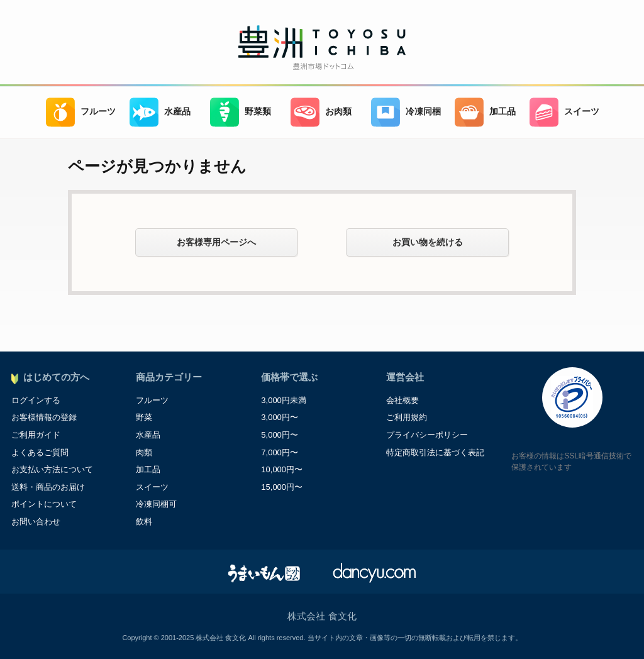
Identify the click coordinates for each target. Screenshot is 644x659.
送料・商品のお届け (48, 487)
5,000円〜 (280, 435)
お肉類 (321, 112)
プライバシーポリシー (427, 435)
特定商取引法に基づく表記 (435, 452)
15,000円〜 (282, 487)
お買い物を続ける (428, 242)
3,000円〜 (280, 417)
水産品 (160, 112)
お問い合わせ (36, 522)
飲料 (144, 522)
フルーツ (81, 112)
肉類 (144, 452)
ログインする (36, 400)
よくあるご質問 (40, 452)
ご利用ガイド (36, 435)
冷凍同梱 (406, 112)
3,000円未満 (284, 400)
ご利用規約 (407, 417)
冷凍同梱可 (156, 504)
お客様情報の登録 (44, 417)
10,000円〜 (282, 469)
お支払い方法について (52, 469)
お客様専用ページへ (216, 242)
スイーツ (564, 112)
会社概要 (402, 400)
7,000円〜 (280, 452)
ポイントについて (44, 504)
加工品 (485, 112)
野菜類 (241, 112)
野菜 (144, 417)
